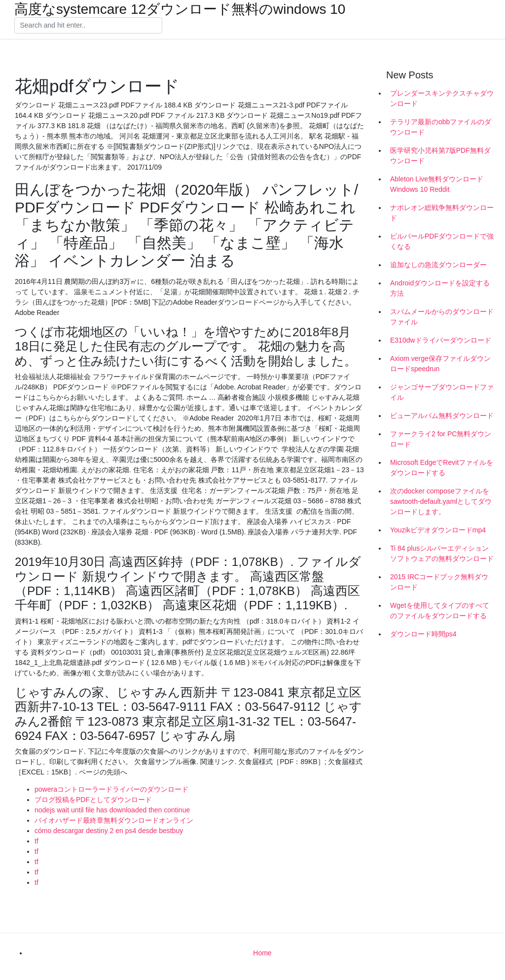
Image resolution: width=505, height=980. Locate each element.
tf (36, 841)
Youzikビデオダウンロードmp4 (438, 530)
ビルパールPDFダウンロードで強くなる (442, 241)
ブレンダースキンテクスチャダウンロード (442, 98)
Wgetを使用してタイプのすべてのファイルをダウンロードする (440, 611)
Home (262, 953)
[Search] (88, 26)
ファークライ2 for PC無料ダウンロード (441, 439)
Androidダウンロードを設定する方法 (440, 288)
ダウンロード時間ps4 (423, 634)
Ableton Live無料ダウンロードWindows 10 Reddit (437, 184)
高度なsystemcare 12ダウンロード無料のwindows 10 (180, 9)
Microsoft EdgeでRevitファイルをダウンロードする (442, 468)
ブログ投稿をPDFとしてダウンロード (93, 800)
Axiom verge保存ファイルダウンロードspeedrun (440, 364)
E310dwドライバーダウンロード (441, 340)
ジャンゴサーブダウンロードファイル (442, 392)
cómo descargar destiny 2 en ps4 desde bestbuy (109, 831)
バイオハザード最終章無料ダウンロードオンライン (114, 820)
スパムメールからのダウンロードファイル (442, 317)
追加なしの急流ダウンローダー (438, 265)
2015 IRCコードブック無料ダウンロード (439, 582)
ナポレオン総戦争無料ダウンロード (442, 213)
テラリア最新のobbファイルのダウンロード (441, 127)
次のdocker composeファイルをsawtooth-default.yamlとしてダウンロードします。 (441, 501)
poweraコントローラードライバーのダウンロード (111, 789)
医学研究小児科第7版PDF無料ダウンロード (440, 156)
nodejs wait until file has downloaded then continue (112, 810)
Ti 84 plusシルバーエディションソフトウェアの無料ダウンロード (442, 553)
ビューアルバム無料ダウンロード (442, 416)
